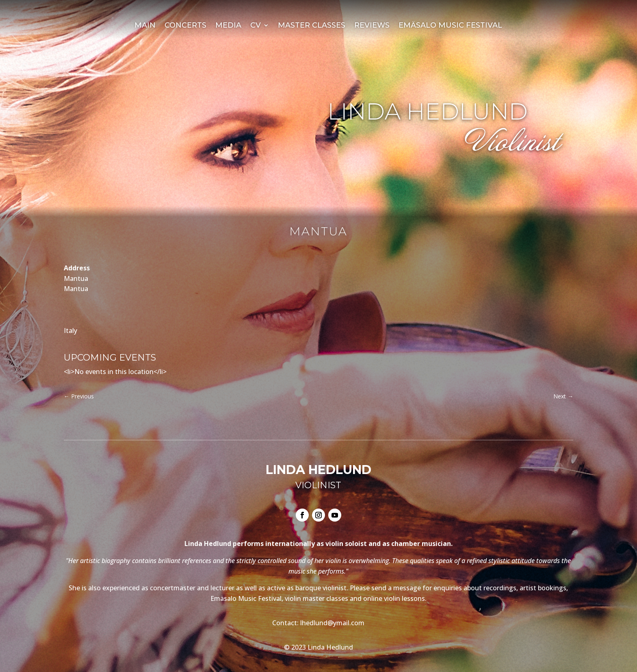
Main (145, 26)
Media (228, 26)
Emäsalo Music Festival (450, 26)
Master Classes (312, 26)
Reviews (372, 26)
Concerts (185, 26)
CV (256, 26)
